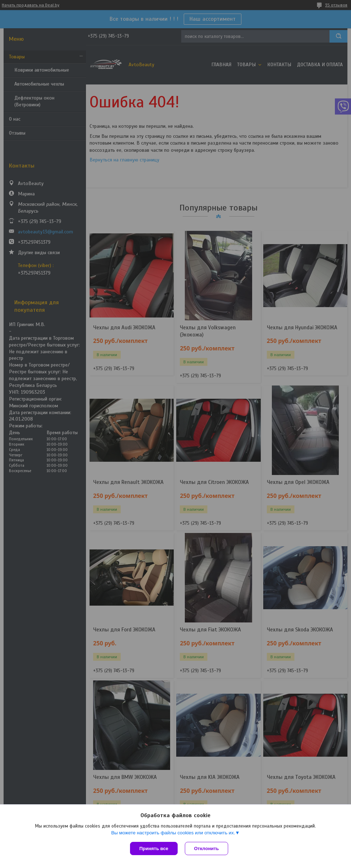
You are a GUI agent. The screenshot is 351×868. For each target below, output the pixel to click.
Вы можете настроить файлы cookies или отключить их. (173, 833)
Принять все (154, 848)
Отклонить (206, 848)
